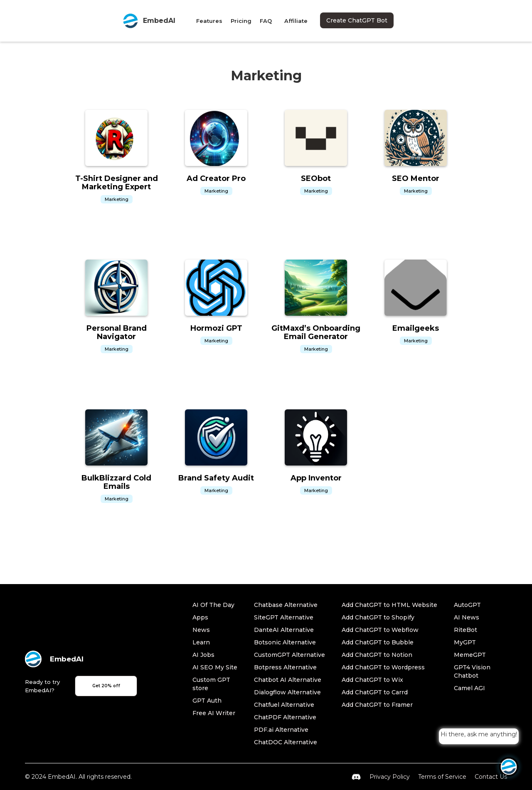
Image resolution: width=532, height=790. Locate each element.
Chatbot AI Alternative (288, 680)
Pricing (241, 21)
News (201, 630)
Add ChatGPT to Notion (377, 655)
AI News (467, 617)
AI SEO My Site (215, 667)
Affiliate (296, 21)
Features (209, 21)
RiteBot (465, 630)
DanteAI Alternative (284, 630)
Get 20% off (106, 686)
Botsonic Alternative (285, 642)
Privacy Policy (390, 777)
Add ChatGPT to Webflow (380, 630)
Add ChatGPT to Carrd (375, 692)
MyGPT (465, 642)
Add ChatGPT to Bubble (378, 642)
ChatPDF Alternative (285, 717)
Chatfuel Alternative (284, 705)
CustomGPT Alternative (289, 655)
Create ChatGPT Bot (357, 20)
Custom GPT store (211, 684)
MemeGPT (470, 655)
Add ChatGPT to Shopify (378, 617)
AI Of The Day (213, 605)
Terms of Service (442, 777)
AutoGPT (467, 605)
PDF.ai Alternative (281, 730)
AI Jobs (203, 655)
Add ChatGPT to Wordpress (383, 667)
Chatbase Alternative (286, 605)
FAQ (266, 21)
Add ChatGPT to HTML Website (389, 605)
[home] (149, 21)
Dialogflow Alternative (287, 692)
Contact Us (491, 777)
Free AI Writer (214, 713)
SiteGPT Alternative (284, 617)
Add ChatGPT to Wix (372, 680)
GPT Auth (207, 701)
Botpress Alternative (285, 667)
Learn (201, 642)
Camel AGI (469, 688)
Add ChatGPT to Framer (377, 705)
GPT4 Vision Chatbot (472, 671)
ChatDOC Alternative (286, 742)
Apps (200, 617)
